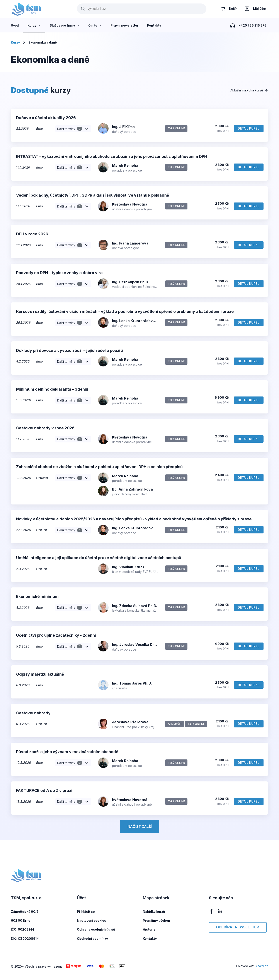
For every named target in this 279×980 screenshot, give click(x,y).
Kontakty (150, 939)
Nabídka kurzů (154, 912)
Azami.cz (262, 966)
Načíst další (140, 827)
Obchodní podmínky (92, 939)
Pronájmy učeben (156, 920)
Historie (149, 929)
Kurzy (15, 42)
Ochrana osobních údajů (96, 929)
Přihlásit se (86, 912)
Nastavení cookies (92, 920)
